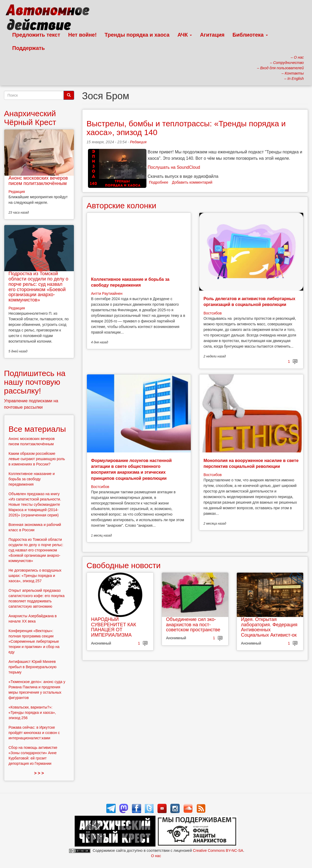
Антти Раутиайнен (107, 293)
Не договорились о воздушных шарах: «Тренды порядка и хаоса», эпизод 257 (35, 576)
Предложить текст (36, 35)
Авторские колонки (121, 206)
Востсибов (213, 313)
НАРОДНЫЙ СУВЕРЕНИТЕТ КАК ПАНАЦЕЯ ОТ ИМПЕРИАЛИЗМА (114, 627)
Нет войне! (83, 35)
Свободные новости (124, 565)
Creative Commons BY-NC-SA (218, 850)
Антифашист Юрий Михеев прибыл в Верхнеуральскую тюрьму (32, 667)
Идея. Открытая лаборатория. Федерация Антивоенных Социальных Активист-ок (269, 627)
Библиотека (250, 35)
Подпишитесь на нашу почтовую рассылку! (35, 382)
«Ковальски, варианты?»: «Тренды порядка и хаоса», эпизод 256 (32, 712)
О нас (156, 856)
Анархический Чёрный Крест (30, 118)
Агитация (212, 35)
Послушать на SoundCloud (174, 167)
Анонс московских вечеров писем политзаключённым (38, 181)
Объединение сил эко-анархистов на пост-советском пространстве (193, 625)
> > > (39, 773)
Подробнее (159, 182)
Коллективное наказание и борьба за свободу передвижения (32, 479)
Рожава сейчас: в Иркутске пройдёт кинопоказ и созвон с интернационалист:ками (34, 733)
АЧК (185, 35)
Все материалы (37, 429)
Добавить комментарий (192, 182)
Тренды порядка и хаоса (137, 35)
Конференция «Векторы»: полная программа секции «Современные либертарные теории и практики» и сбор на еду (34, 641)
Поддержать (28, 48)
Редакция (138, 142)
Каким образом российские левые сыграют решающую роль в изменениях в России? (37, 459)
